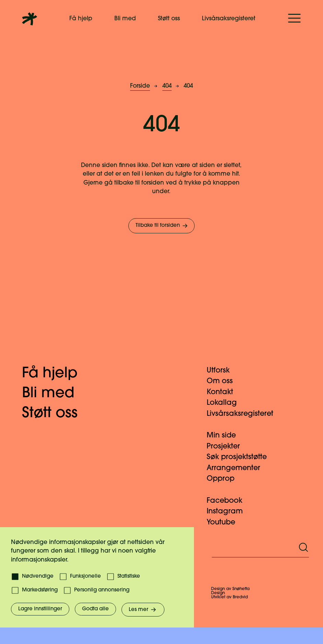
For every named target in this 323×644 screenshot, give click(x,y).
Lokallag (226, 403)
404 (167, 86)
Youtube (225, 523)
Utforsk (222, 371)
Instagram (229, 512)
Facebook (229, 501)
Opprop (225, 479)
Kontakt (224, 392)
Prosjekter (227, 447)
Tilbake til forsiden (162, 226)
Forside (140, 86)
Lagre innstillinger (40, 609)
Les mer (143, 610)
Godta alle (95, 609)
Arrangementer (238, 468)
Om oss (224, 381)
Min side (225, 436)
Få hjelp (81, 19)
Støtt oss (169, 19)
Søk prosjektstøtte (241, 457)
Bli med (125, 19)
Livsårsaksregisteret (229, 19)
